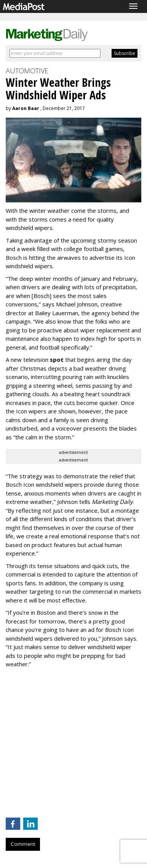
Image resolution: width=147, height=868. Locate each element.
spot (57, 360)
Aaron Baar (26, 108)
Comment (23, 844)
